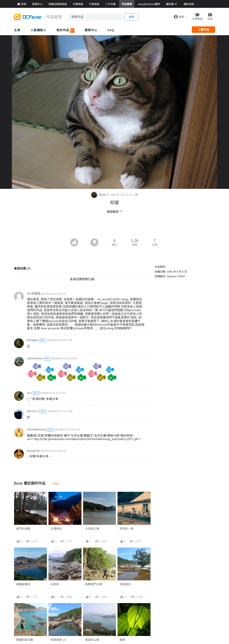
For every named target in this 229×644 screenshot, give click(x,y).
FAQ (111, 30)
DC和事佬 (34, 294)
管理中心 (91, 30)
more (56, 484)
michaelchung (36, 429)
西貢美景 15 (58, 640)
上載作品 (203, 30)
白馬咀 (55, 584)
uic (29, 393)
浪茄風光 (125, 584)
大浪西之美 (92, 529)
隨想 (122, 640)
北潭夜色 (56, 529)
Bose (99, 195)
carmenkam (35, 358)
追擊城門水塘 (94, 584)
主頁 (17, 30)
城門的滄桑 (23, 529)
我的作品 (65, 31)
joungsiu (33, 340)
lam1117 (33, 411)
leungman (34, 451)
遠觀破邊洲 (23, 584)
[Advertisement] (114, 227)
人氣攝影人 (38, 30)
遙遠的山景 (92, 640)
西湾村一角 (127, 529)
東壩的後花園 (25, 640)
